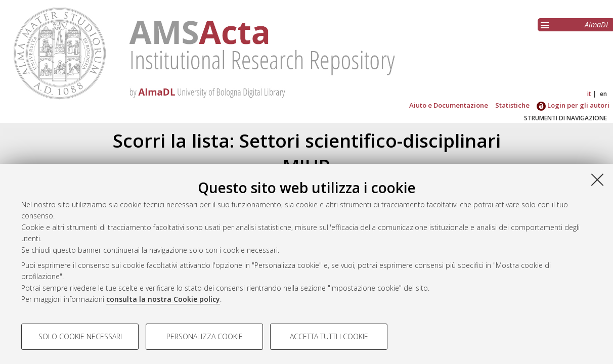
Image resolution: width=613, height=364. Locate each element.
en (603, 94)
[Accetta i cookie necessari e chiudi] (597, 179)
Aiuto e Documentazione (449, 105)
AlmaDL (597, 25)
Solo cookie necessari (80, 336)
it (589, 94)
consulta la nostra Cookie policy (163, 299)
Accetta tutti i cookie (329, 336)
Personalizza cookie (205, 336)
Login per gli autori (573, 105)
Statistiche (512, 105)
